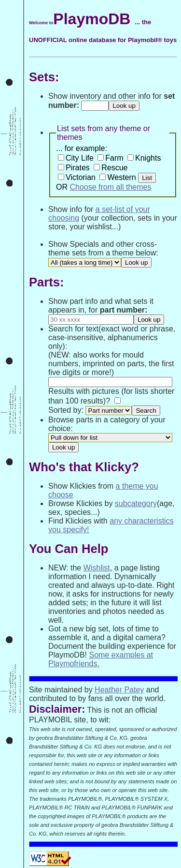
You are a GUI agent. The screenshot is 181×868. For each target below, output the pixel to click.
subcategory (136, 503)
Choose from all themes (110, 187)
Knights (148, 158)
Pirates (78, 168)
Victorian (81, 177)
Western (121, 177)
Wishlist (97, 568)
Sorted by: (66, 410)
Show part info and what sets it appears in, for (101, 306)
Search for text (73, 329)
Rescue (114, 168)
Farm (114, 158)
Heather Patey (119, 690)
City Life (80, 158)
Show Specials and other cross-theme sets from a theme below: (103, 248)
